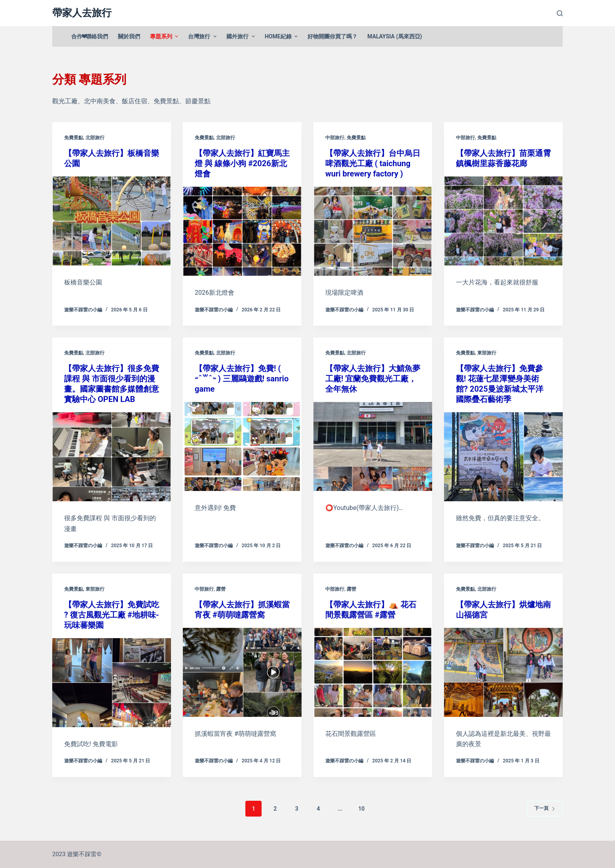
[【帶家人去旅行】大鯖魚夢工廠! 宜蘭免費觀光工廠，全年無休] (373, 446)
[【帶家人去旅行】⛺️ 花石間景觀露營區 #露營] (373, 672)
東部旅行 (487, 353)
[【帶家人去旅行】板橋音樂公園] (112, 221)
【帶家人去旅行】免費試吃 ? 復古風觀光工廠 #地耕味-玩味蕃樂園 (112, 615)
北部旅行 (95, 138)
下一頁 (545, 808)
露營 (221, 589)
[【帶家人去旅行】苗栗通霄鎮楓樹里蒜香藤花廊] (503, 221)
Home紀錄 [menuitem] (282, 36)
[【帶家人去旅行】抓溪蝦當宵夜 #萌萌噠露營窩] (242, 672)
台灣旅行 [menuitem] (203, 36)
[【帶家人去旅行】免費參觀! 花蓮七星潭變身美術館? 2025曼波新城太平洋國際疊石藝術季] (503, 457)
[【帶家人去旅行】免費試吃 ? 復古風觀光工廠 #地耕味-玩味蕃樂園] (112, 683)
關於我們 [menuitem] (129, 36)
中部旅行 (335, 138)
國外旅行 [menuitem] (242, 36)
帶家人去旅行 (82, 13)
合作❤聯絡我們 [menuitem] (90, 36)
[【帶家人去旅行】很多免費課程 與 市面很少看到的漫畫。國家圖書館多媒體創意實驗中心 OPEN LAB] (112, 457)
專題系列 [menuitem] (165, 36)
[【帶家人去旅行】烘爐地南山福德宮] (503, 672)
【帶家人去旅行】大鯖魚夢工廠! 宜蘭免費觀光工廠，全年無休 (373, 379)
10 (361, 809)
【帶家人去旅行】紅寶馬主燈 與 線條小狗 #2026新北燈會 (242, 163)
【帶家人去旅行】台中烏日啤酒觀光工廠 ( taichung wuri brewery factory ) (373, 163)
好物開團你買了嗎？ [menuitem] (332, 36)
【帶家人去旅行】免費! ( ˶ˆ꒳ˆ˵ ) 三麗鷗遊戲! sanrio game (242, 379)
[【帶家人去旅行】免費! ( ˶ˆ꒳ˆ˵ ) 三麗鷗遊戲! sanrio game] (242, 446)
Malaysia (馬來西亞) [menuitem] (395, 36)
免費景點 (74, 138)
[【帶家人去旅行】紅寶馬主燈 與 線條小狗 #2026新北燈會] (242, 231)
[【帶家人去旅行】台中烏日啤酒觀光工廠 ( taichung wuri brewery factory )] (373, 231)
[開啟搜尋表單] (560, 13)
